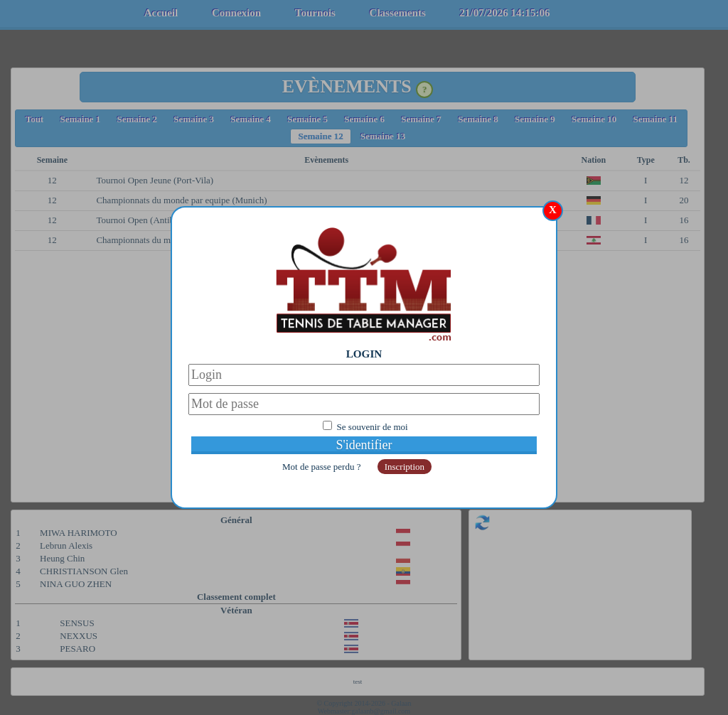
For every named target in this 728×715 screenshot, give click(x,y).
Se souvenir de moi (373, 427)
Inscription (405, 467)
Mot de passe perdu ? (323, 467)
